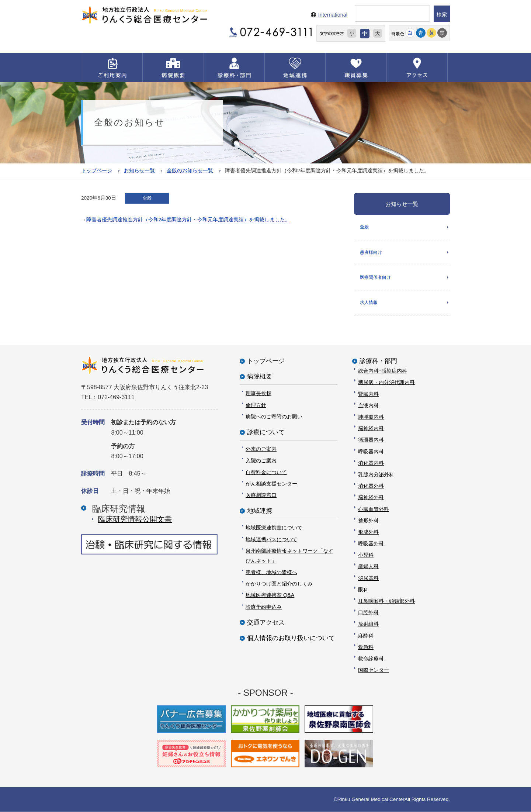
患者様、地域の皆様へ (271, 572)
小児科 (366, 555)
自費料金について (266, 472)
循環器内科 (371, 440)
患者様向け (371, 252)
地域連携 (260, 511)
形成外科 (368, 532)
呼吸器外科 (371, 543)
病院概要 (260, 376)
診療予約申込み (264, 607)
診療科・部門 (378, 361)
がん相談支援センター (271, 484)
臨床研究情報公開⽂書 (135, 519)
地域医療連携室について (274, 528)
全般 (364, 227)
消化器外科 (371, 486)
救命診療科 (371, 659)
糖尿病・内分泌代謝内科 (386, 383)
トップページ (97, 171)
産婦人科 (368, 567)
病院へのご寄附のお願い (274, 417)
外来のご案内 (261, 449)
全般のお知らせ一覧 (190, 171)
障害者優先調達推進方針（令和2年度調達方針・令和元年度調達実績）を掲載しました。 (188, 220)
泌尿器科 (368, 578)
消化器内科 (371, 463)
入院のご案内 (261, 461)
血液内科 (368, 405)
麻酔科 (366, 636)
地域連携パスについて (271, 539)
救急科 (366, 647)
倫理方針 (256, 405)
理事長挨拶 (258, 394)
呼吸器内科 (371, 452)
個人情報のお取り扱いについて (291, 638)
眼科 (363, 590)
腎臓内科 (368, 394)
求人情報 (369, 303)
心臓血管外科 (374, 509)
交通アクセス (266, 623)
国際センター (374, 670)
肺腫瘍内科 (371, 417)
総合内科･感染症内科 (383, 371)
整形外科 (368, 521)
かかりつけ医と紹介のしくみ (279, 584)
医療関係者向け (375, 277)
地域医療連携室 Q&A (270, 595)
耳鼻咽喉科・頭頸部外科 (386, 601)
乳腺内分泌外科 (376, 474)
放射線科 (368, 624)
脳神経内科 (371, 428)
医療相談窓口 (261, 495)
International (333, 15)
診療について (266, 432)
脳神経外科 (371, 497)
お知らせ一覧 (139, 171)
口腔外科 (368, 612)
